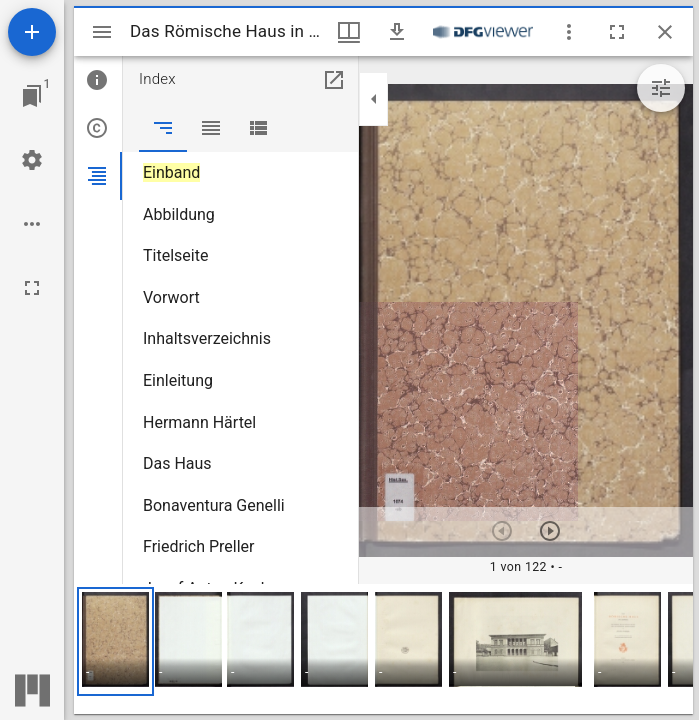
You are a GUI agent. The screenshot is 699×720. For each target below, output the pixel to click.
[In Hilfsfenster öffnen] (334, 80)
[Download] (397, 32)
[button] (115, 641)
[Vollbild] (32, 288)
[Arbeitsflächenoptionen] (32, 224)
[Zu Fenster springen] (32, 96)
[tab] (98, 80)
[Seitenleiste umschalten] (102, 32)
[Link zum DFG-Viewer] (483, 32)
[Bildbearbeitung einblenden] (661, 88)
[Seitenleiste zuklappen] (374, 99)
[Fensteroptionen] (569, 32)
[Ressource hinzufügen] (32, 32)
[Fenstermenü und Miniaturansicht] (349, 32)
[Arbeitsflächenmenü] (32, 160)
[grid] (383, 649)
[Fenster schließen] (665, 32)
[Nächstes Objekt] (550, 531)
